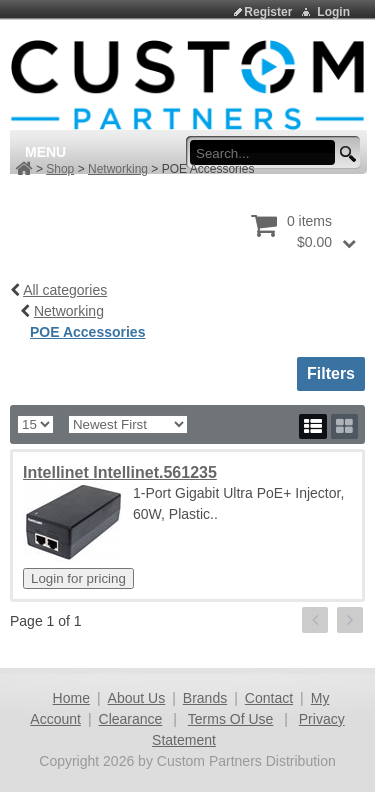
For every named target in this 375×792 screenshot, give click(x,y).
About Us (137, 698)
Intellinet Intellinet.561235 (120, 472)
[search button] (345, 154)
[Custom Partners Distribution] (187, 84)
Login (333, 12)
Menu (45, 152)
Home (71, 698)
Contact (269, 698)
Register (268, 12)
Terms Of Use (231, 719)
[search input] (268, 153)
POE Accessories (87, 332)
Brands (205, 698)
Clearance (131, 719)
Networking (118, 169)
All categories (65, 290)
